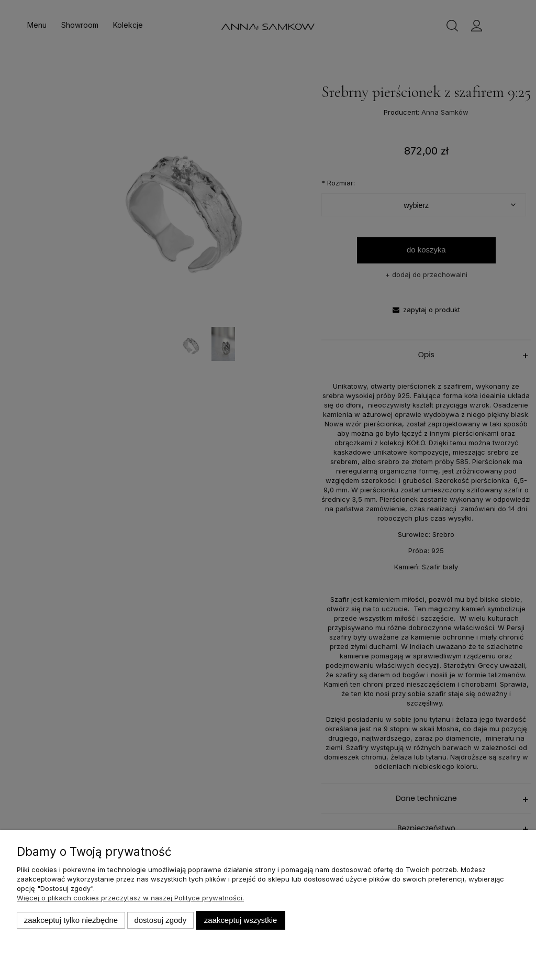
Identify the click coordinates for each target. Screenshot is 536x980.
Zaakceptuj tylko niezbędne (71, 920)
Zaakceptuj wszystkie (241, 920)
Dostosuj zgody (160, 920)
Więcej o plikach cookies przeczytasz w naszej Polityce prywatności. (130, 898)
